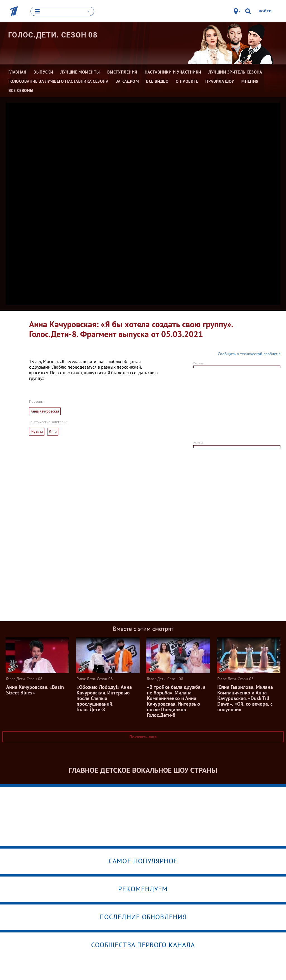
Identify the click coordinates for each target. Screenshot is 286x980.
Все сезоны (21, 90)
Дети (53, 432)
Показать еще (143, 737)
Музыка (37, 432)
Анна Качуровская (45, 411)
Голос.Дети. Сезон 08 (53, 35)
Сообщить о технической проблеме (249, 354)
